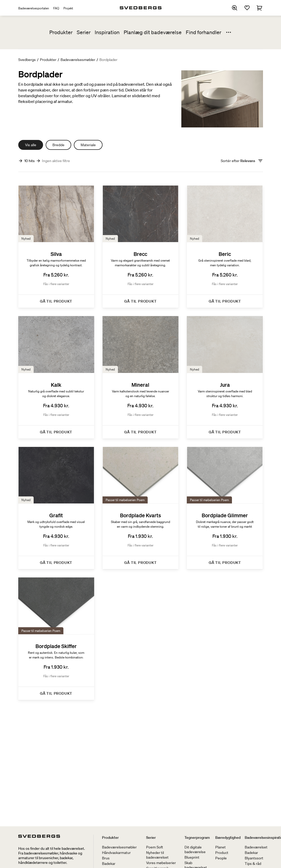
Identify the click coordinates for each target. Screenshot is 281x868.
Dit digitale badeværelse (195, 849)
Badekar (109, 864)
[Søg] (235, 8)
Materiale (88, 145)
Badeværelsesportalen (34, 8)
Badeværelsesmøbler (78, 60)
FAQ (56, 8)
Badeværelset (256, 847)
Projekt (68, 8)
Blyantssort (254, 858)
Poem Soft (155, 847)
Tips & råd (253, 864)
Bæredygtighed (228, 838)
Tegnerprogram (197, 838)
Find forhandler (204, 32)
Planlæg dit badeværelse (153, 32)
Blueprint (192, 857)
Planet (220, 847)
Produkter (61, 32)
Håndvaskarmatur (116, 853)
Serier (84, 32)
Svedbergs (27, 60)
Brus (106, 858)
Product (222, 853)
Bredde (58, 145)
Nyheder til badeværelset (157, 855)
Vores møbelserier (161, 863)
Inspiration (107, 32)
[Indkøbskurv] (260, 8)
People (221, 858)
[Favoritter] (247, 8)
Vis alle (31, 145)
